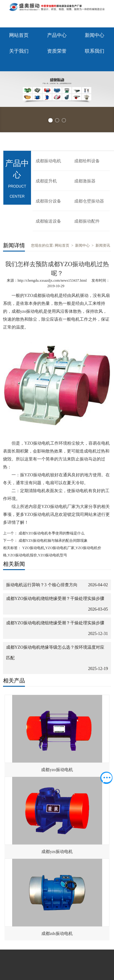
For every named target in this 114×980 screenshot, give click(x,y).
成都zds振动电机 (57, 934)
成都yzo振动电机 (57, 770)
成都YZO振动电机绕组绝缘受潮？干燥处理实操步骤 (55, 599)
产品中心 (57, 35)
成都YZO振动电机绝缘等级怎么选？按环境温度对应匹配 (55, 653)
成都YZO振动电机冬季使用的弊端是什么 (51, 533)
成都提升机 (46, 181)
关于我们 (19, 51)
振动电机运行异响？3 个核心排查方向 (42, 585)
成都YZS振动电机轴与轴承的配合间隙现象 (53, 541)
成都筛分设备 (48, 201)
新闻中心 (95, 35)
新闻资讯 (103, 245)
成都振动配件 (87, 221)
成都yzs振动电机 (57, 852)
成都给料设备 (87, 161)
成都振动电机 (48, 161)
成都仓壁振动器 (89, 201)
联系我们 (95, 51)
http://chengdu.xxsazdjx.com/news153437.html (52, 280)
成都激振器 (85, 181)
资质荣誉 (57, 51)
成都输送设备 (48, 221)
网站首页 (19, 35)
